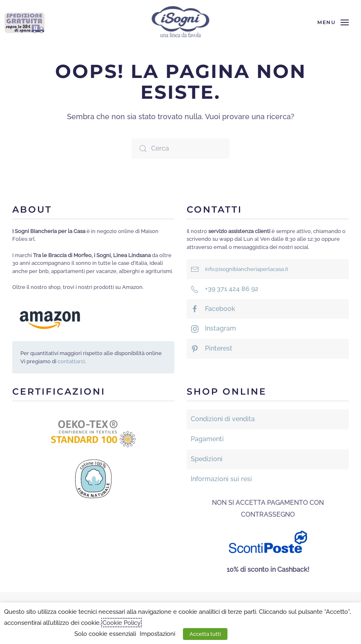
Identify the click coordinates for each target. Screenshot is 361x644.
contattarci (71, 361)
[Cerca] (180, 149)
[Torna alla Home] (181, 22)
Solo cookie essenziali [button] (105, 634)
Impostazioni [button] (157, 634)
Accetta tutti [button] (205, 634)
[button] (333, 22)
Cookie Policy (121, 623)
